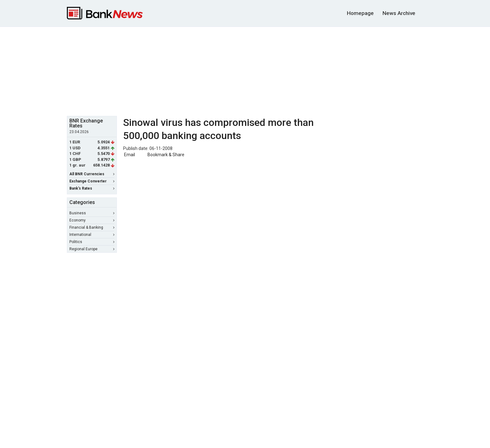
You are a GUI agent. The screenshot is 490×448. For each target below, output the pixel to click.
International (92, 235)
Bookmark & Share (166, 155)
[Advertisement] (245, 71)
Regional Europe (92, 249)
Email (129, 155)
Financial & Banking (92, 227)
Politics (92, 242)
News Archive (399, 13)
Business (92, 213)
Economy (92, 220)
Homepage (360, 13)
